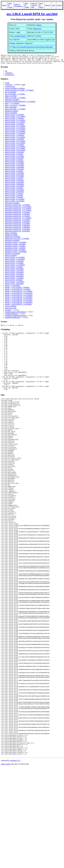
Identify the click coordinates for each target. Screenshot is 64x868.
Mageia (39, 25)
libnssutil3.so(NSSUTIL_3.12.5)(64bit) (18, 210)
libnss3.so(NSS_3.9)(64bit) (14, 199)
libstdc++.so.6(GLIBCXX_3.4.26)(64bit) (19, 304)
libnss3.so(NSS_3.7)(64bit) (14, 195)
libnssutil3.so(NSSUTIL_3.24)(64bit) (18, 224)
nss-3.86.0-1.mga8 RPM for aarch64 (32, 14)
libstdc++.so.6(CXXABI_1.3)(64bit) (17, 289)
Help (54, 5)
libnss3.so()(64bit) (11, 115)
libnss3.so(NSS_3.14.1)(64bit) (15, 143)
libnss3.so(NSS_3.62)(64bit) (14, 192)
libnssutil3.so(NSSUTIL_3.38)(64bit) (18, 227)
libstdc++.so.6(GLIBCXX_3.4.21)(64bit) (19, 302)
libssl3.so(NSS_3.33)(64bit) (14, 280)
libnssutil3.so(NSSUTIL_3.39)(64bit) (18, 229)
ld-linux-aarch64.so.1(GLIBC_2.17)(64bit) (19, 92)
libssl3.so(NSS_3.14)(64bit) (14, 263)
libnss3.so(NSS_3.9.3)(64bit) (15, 203)
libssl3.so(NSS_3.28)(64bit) (14, 278)
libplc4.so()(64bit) (11, 235)
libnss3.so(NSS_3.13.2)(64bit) (15, 139)
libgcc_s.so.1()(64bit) (12, 105)
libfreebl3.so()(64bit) (12, 102)
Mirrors (48, 5)
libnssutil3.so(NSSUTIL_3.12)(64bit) (18, 207)
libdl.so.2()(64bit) (11, 98)
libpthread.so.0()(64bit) (13, 239)
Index (4, 5)
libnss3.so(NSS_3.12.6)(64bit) (15, 133)
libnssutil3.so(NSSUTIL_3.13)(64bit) (18, 214)
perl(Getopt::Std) (11, 310)
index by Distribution (18, 5)
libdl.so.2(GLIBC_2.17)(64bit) (15, 100)
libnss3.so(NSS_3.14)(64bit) (14, 141)
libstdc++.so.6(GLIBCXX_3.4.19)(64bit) (19, 299)
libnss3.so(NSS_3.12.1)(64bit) (15, 128)
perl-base (8, 312)
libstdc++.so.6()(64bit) (13, 287)
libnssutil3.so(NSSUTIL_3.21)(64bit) (18, 222)
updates (50, 19)
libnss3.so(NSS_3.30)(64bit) (14, 163)
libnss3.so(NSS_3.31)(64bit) (14, 165)
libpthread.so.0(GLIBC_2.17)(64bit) (17, 240)
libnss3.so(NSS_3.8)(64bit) (14, 197)
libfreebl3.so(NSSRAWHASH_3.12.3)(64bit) (20, 103)
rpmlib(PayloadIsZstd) (13, 319)
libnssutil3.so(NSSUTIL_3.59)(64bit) (18, 231)
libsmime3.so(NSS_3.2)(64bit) (15, 246)
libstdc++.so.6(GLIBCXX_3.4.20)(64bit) (19, 301)
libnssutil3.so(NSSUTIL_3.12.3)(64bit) (18, 209)
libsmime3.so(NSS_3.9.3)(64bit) (16, 254)
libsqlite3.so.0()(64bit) (12, 255)
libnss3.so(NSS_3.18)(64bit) (14, 154)
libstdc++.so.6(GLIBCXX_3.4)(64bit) (18, 291)
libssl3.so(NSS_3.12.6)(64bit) (15, 259)
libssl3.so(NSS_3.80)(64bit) (14, 286)
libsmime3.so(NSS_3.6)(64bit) (15, 252)
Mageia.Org (37, 29)
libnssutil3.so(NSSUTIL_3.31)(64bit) (18, 225)
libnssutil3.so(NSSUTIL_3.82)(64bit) (18, 233)
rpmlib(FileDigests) (12, 316)
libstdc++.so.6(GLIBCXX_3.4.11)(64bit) (19, 293)
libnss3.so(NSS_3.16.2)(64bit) (15, 152)
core (43, 19)
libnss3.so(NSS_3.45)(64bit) (14, 177)
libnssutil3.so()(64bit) (12, 205)
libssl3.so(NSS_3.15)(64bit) (14, 265)
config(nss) (9, 75)
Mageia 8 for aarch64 (25, 19)
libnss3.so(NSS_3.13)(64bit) (14, 137)
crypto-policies (10, 88)
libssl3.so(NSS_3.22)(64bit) (14, 272)
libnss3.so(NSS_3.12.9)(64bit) (15, 135)
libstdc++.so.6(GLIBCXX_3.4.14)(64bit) (19, 295)
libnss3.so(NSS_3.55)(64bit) (14, 184)
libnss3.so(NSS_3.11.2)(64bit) (15, 122)
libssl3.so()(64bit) (11, 257)
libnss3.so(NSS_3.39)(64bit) (14, 171)
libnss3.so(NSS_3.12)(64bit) (14, 126)
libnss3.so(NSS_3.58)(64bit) (14, 186)
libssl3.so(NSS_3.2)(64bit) (14, 269)
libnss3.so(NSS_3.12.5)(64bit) (15, 132)
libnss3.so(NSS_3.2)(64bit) (14, 156)
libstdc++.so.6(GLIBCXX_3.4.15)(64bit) (19, 297)
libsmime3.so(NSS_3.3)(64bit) (15, 248)
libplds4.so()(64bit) (11, 237)
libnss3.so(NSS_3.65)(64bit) (14, 194)
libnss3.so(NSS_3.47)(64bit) (14, 179)
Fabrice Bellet (6, 850)
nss (6, 73)
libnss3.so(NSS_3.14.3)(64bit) (15, 145)
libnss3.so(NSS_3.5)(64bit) (14, 180)
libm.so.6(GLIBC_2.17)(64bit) (15, 111)
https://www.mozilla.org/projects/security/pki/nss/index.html (33, 47)
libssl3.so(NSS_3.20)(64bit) (14, 271)
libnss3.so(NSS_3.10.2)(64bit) (15, 118)
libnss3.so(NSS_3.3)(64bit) (14, 162)
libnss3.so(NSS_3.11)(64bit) (14, 120)
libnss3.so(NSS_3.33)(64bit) (14, 167)
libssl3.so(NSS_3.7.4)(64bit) (15, 284)
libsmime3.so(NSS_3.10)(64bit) (16, 244)
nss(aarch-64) (10, 77)
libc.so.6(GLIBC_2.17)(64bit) (15, 96)
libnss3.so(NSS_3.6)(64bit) (14, 190)
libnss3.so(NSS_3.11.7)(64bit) (15, 124)
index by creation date (34, 5)
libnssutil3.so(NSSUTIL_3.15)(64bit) (18, 218)
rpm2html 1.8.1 (15, 846)
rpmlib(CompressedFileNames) (15, 314)
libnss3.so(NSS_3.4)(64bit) (14, 173)
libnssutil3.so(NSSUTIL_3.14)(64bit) (18, 216)
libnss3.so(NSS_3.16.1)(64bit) (15, 150)
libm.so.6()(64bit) (11, 109)
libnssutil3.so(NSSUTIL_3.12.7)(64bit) (18, 212)
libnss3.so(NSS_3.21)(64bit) (14, 158)
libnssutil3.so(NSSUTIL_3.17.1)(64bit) (18, 220)
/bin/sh (7, 85)
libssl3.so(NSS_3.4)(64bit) (14, 282)
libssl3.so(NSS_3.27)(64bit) (14, 276)
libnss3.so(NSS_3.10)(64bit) (14, 117)
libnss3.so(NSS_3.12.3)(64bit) (15, 130)
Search (59, 5)
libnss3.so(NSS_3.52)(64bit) (14, 182)
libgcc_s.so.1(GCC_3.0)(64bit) (15, 107)
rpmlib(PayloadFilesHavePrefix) (16, 317)
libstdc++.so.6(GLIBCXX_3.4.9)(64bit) (18, 306)
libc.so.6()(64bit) (11, 94)
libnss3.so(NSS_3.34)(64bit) (14, 169)
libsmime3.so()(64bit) (12, 242)
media (38, 19)
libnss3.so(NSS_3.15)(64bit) (14, 147)
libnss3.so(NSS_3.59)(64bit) (14, 188)
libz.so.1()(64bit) (11, 308)
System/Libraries (20, 36)
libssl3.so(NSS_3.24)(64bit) (14, 274)
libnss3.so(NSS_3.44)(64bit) (14, 175)
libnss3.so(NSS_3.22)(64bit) (14, 160)
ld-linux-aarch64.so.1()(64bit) (15, 90)
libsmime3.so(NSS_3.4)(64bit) (15, 250)
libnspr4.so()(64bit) (11, 113)
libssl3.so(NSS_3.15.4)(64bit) (15, 267)
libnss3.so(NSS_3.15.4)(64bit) (15, 148)
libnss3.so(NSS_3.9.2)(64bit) (15, 201)
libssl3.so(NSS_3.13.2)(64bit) (15, 261)
